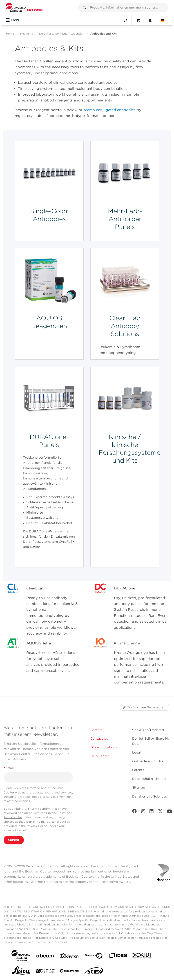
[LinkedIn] (152, 812)
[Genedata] (94, 957)
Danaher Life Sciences (149, 796)
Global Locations (104, 747)
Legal (136, 752)
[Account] (150, 20)
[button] (84, 7)
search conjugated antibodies (109, 110)
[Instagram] (143, 812)
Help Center (100, 756)
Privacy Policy (56, 813)
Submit (14, 840)
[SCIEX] (94, 972)
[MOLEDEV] (45, 972)
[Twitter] (160, 812)
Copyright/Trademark (149, 730)
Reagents (27, 34)
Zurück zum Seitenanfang (145, 707)
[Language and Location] (162, 20)
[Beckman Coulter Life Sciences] (24, 7)
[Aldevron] (69, 957)
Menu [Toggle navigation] (13, 20)
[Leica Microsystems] (21, 972)
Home (10, 34)
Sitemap (139, 787)
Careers (96, 730)
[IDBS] (118, 957)
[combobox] (123, 7)
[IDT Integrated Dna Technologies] (142, 956)
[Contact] (125, 20)
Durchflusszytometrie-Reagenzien (62, 34)
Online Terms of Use (148, 761)
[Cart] (138, 20)
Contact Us (99, 738)
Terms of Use (13, 817)
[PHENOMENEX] (69, 972)
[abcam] (45, 957)
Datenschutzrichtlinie (149, 779)
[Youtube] (170, 812)
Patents (138, 770)
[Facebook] (134, 812)
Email (9, 768)
